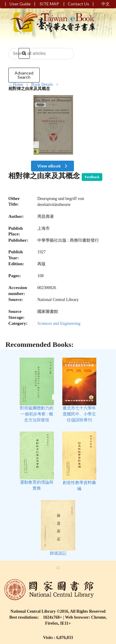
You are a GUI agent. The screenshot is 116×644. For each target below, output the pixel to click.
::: (10, 84)
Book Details (42, 85)
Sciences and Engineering (59, 323)
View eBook (53, 166)
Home (18, 85)
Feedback (92, 177)
